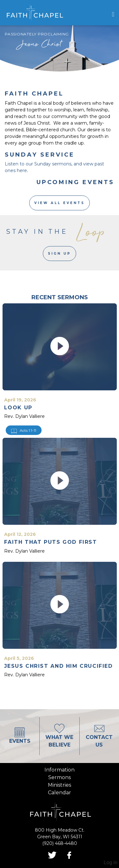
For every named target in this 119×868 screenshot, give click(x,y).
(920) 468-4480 (60, 843)
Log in (111, 862)
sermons (60, 777)
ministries (60, 785)
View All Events (60, 203)
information (60, 770)
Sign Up (60, 254)
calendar (60, 793)
